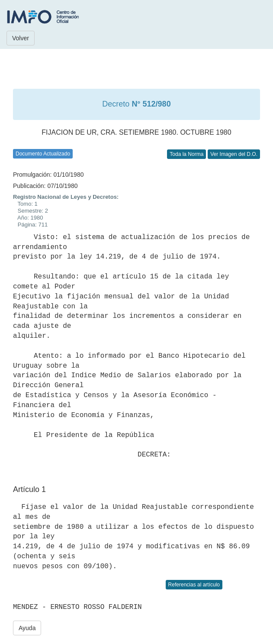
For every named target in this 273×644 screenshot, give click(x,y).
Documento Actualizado (43, 154)
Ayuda (27, 628)
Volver (21, 38)
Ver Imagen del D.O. (234, 154)
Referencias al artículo (194, 585)
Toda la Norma (186, 154)
